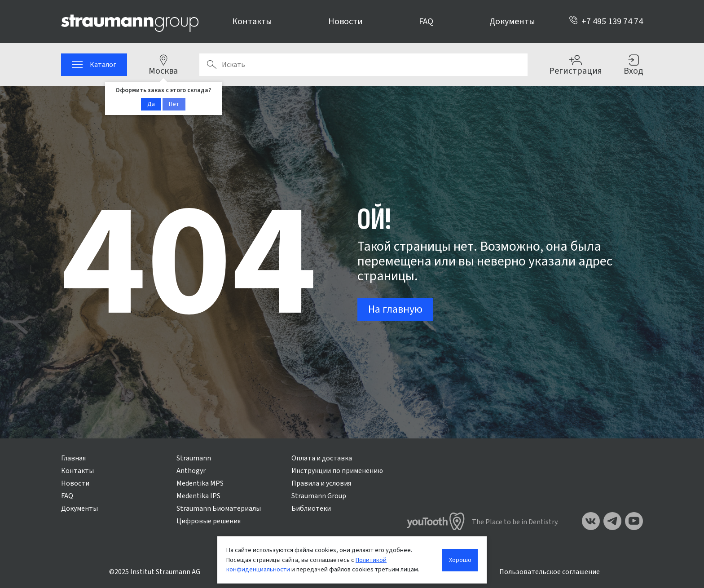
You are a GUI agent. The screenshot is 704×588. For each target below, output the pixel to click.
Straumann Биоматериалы (219, 508)
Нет (174, 104)
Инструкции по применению (337, 471)
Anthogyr (191, 471)
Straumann (194, 458)
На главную (395, 309)
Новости (345, 22)
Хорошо (460, 560)
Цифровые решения (209, 521)
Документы (512, 22)
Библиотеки (311, 508)
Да (151, 104)
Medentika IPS (198, 496)
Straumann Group (319, 496)
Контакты (252, 22)
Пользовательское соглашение (550, 572)
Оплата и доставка (322, 458)
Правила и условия (321, 483)
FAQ (426, 22)
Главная (73, 458)
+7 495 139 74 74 (606, 22)
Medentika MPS (200, 483)
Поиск (211, 65)
